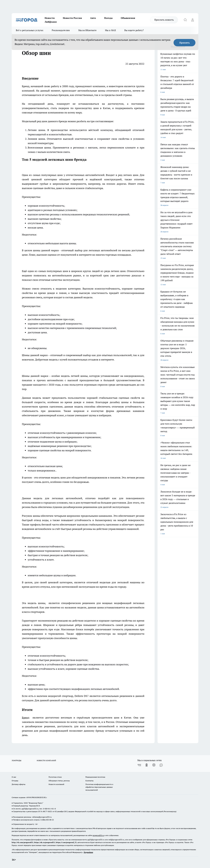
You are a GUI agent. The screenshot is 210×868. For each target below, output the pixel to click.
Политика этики (55, 777)
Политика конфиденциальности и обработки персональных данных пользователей (99, 787)
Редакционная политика (95, 777)
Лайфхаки (51, 22)
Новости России (72, 18)
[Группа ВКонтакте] (139, 765)
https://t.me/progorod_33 (66, 842)
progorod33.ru (98, 835)
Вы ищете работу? (134, 30)
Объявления (128, 18)
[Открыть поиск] (185, 20)
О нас (14, 777)
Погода (108, 18)
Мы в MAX (110, 30)
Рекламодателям (61, 30)
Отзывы (15, 781)
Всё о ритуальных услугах (30, 30)
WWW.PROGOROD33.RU (36, 797)
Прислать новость (164, 20)
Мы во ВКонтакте (87, 30)
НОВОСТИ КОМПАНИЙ (46, 760)
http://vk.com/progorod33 (22, 842)
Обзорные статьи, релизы (59, 781)
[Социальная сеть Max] (161, 765)
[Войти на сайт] (192, 20)
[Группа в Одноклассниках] (147, 765)
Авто (93, 18)
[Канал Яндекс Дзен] (154, 765)
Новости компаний (56, 784)
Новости (50, 18)
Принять (185, 43)
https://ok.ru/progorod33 (44, 842)
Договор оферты (19, 784)
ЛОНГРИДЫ (16, 760)
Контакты (89, 781)
